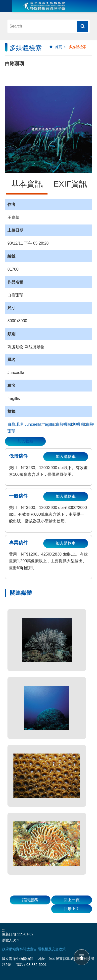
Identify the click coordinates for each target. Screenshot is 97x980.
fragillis (49, 424)
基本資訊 (27, 184)
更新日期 (9, 934)
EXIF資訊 (70, 184)
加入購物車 (66, 457)
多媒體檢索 (78, 47)
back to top (82, 957)
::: (7, 42)
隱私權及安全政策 (52, 949)
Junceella (33, 424)
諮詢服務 (30, 900)
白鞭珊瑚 (15, 424)
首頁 (58, 47)
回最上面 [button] (72, 909)
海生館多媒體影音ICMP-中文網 (44, 6)
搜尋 (83, 26)
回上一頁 (72, 900)
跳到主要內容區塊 (3, 3)
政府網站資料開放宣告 (19, 949)
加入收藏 (25, 441)
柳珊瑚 (79, 424)
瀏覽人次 (9, 940)
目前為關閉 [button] (6, 6)
